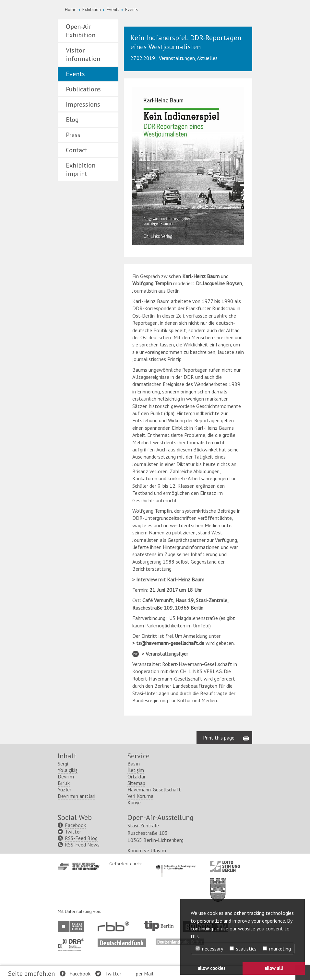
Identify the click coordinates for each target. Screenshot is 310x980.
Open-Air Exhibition (81, 31)
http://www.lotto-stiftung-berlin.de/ (225, 866)
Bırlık (64, 783)
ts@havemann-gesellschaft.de (170, 643)
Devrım (66, 776)
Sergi (63, 764)
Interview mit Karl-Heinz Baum (170, 579)
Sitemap (136, 783)
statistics (243, 949)
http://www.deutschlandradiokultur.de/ (180, 942)
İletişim (136, 770)
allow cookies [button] (212, 968)
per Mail (145, 974)
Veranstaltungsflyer (167, 654)
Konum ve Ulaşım (147, 850)
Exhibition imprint (81, 169)
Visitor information (83, 54)
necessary (209, 949)
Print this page (219, 738)
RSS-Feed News (82, 845)
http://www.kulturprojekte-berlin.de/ (72, 926)
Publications (83, 89)
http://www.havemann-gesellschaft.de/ (79, 866)
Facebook (80, 974)
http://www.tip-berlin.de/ (159, 926)
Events (113, 9)
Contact (77, 150)
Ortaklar (137, 776)
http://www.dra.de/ (73, 942)
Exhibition (92, 9)
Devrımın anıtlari (77, 796)
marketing (277, 949)
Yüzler (65, 789)
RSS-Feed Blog (81, 838)
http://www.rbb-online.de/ (115, 926)
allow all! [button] (274, 968)
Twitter (113, 974)
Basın (134, 764)
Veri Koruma (140, 796)
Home (71, 9)
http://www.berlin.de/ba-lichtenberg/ (218, 885)
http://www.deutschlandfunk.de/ (122, 942)
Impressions (83, 104)
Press (73, 135)
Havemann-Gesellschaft (154, 789)
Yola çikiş (68, 770)
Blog (72, 120)
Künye (134, 802)
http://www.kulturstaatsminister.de (176, 864)
